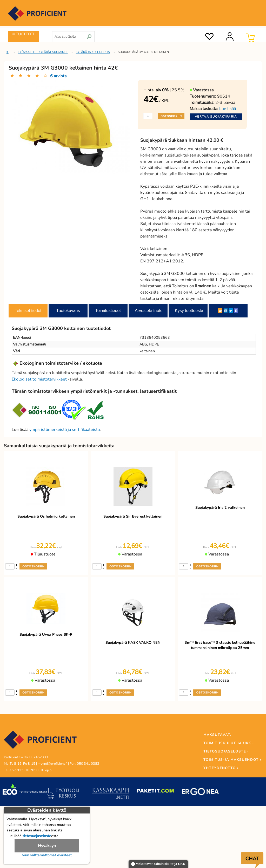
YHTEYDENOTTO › (221, 768)
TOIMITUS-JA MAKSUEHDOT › (232, 760)
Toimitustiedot (108, 311)
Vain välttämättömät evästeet (47, 855)
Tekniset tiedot (28, 311)
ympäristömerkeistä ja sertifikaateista (65, 430)
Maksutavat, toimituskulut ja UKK (158, 864)
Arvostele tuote (149, 311)
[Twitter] (231, 310)
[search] (89, 35)
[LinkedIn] (226, 310)
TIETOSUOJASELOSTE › (226, 751)
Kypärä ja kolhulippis (93, 52)
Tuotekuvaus (68, 311)
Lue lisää (228, 109)
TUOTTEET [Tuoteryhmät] (24, 34)
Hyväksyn (47, 846)
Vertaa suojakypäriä (216, 117)
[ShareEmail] (220, 310)
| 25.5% (170, 90)
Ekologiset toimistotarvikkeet (39, 379)
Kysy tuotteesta (189, 311)
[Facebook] (236, 310)
